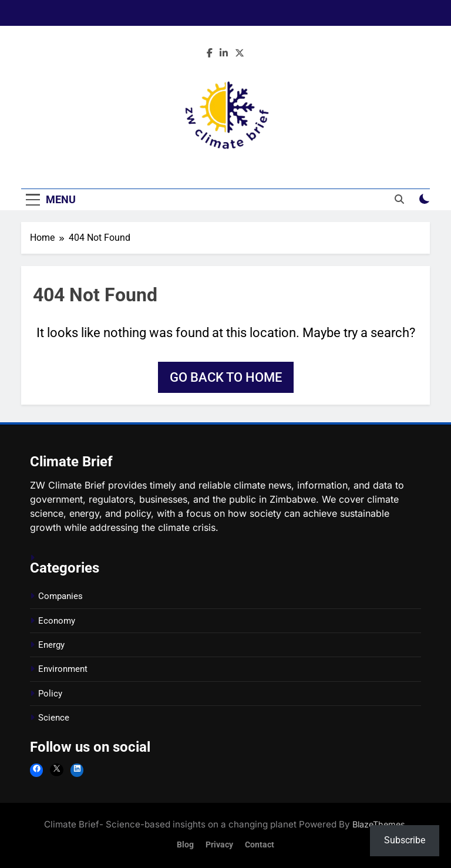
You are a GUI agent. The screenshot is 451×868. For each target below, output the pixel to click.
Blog (185, 845)
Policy (50, 694)
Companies (60, 596)
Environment (63, 669)
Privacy (219, 845)
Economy (57, 621)
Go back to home (226, 377)
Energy (51, 645)
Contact (260, 845)
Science (54, 718)
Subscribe (405, 840)
